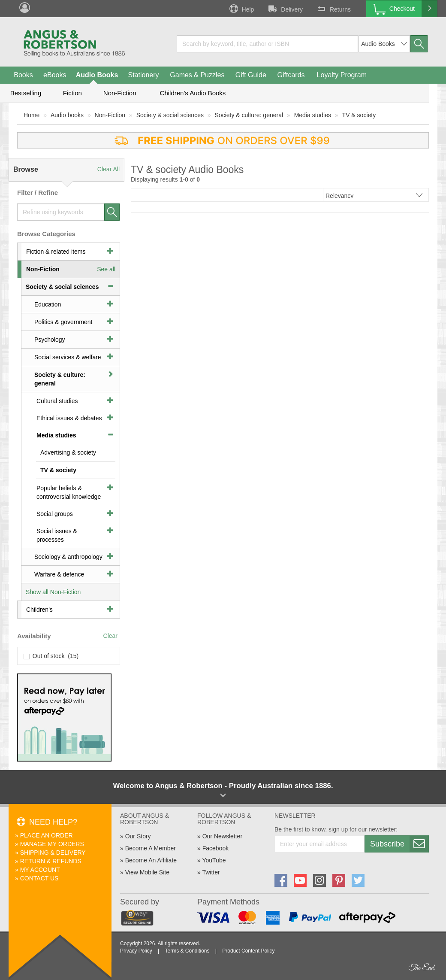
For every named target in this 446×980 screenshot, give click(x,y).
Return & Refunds (51, 861)
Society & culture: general (249, 115)
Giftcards (291, 75)
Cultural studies (57, 401)
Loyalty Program (342, 75)
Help (241, 9)
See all (106, 269)
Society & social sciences (170, 115)
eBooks (55, 75)
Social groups (55, 514)
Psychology (50, 340)
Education (48, 304)
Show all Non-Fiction (53, 592)
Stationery (143, 75)
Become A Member (151, 848)
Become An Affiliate (151, 860)
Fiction (72, 93)
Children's (39, 610)
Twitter (211, 872)
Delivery (285, 9)
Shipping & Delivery (53, 853)
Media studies (313, 115)
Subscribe (399, 844)
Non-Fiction (120, 93)
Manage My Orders (52, 844)
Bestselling (26, 93)
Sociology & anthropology (68, 557)
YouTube (214, 860)
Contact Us (39, 878)
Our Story (138, 836)
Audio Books (97, 75)
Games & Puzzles (197, 75)
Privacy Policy (136, 951)
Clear (110, 636)
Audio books (67, 115)
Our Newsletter (222, 836)
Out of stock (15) (51, 656)
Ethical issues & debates (69, 418)
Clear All (108, 169)
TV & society (359, 115)
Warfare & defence (59, 574)
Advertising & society (68, 452)
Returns (333, 9)
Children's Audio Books (193, 93)
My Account (40, 870)
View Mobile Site (147, 872)
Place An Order (47, 835)
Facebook (215, 848)
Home (32, 115)
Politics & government (63, 322)
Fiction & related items (56, 252)
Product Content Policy (248, 951)
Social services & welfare (68, 357)
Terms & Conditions (187, 951)
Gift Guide (251, 75)
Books (23, 75)
